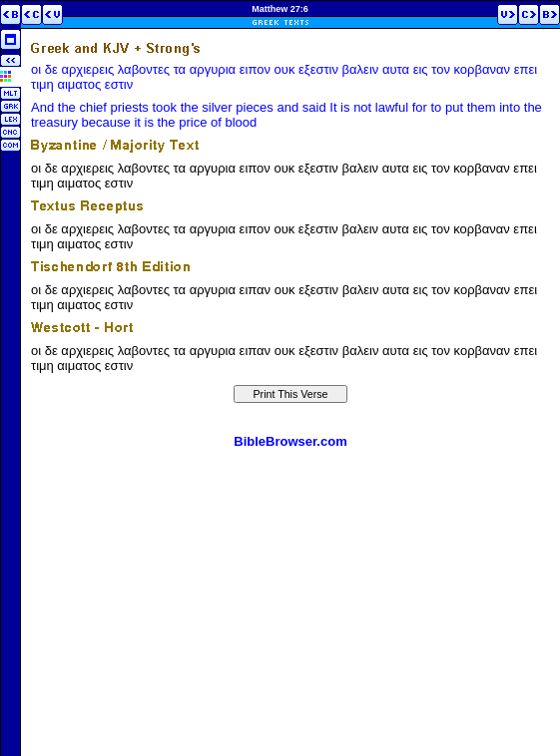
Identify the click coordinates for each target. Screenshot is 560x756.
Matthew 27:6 (280, 9)
